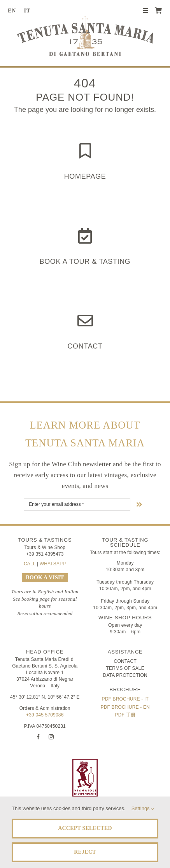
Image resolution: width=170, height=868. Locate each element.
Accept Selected (85, 828)
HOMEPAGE (85, 176)
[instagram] (51, 737)
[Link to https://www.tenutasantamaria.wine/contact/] (85, 321)
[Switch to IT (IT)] (30, 11)
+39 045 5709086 (45, 715)
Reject (85, 852)
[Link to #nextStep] (139, 504)
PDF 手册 (125, 715)
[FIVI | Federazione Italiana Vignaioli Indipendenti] (85, 762)
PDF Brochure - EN (125, 707)
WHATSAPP (53, 564)
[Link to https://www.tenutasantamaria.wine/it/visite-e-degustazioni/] (85, 236)
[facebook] (38, 737)
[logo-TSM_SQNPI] (129, 762)
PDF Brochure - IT (125, 699)
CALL (30, 564)
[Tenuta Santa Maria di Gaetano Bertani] (85, 19)
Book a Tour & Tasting (85, 261)
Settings (143, 809)
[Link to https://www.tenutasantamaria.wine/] (85, 151)
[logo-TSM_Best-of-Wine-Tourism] (41, 762)
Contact (85, 346)
